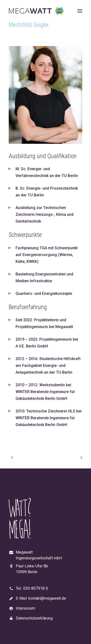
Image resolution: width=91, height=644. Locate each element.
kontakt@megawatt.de (47, 598)
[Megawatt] (36, 11)
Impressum (25, 608)
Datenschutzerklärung (34, 618)
